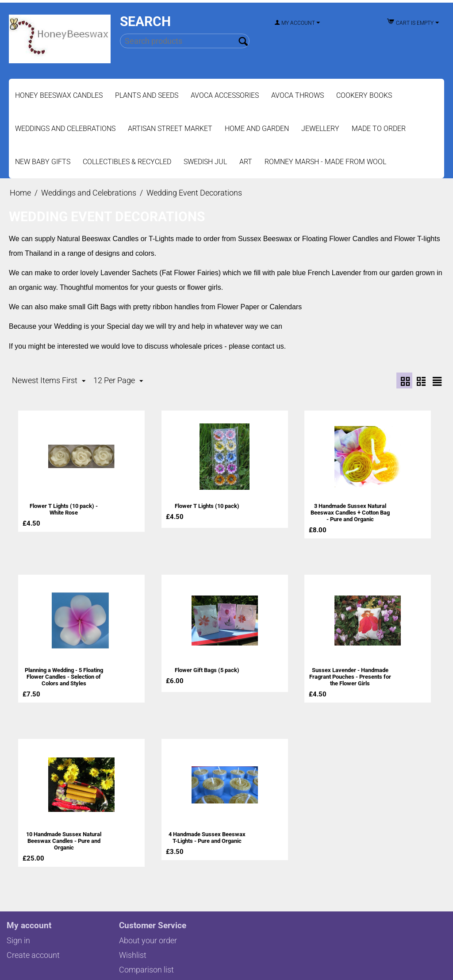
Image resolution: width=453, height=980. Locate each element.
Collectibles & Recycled (127, 162)
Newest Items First (49, 381)
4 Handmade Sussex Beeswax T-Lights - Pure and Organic (207, 834)
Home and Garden (257, 129)
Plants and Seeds (147, 95)
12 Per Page (118, 381)
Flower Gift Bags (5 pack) (207, 669)
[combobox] (185, 41)
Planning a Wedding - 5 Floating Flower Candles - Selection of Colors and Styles (64, 675)
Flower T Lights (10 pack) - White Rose (64, 509)
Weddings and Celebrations (65, 129)
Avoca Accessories (225, 95)
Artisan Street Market (170, 129)
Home (20, 193)
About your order (148, 936)
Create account (33, 951)
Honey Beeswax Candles (59, 95)
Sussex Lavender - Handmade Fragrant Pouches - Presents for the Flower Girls (350, 675)
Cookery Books (364, 95)
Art (246, 162)
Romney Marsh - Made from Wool (325, 162)
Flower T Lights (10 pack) (207, 506)
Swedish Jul (205, 162)
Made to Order (379, 129)
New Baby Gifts (43, 162)
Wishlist (133, 951)
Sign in (18, 936)
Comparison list (146, 966)
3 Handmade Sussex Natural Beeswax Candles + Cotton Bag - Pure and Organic (350, 512)
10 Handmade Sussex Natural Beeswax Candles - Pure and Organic (64, 838)
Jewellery (320, 129)
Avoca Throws (298, 95)
